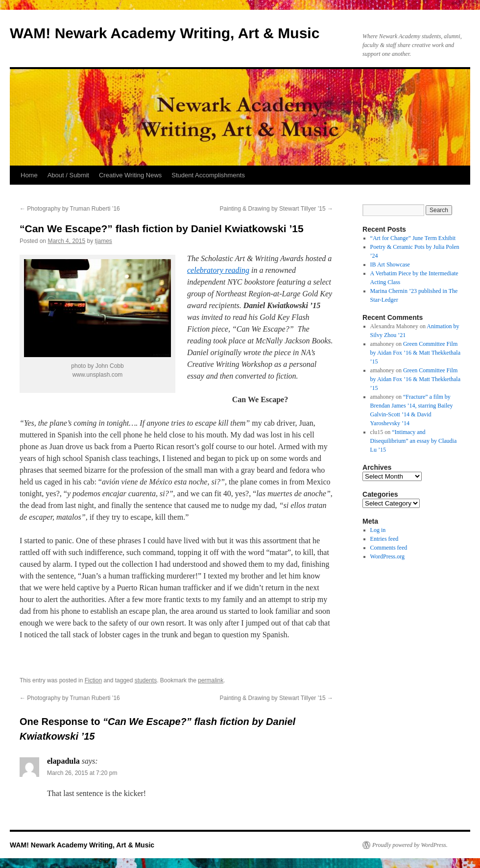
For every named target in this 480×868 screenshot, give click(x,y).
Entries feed (384, 539)
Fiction (93, 680)
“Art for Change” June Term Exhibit (413, 238)
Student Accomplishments (208, 175)
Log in (378, 530)
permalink (211, 680)
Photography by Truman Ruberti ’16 (70, 209)
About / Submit (68, 175)
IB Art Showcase (390, 265)
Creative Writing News (130, 175)
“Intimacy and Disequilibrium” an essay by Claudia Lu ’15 (414, 441)
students (146, 680)
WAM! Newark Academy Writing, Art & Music (165, 33)
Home (29, 175)
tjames (103, 241)
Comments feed (389, 548)
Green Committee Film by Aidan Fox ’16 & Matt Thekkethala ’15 (415, 353)
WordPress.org (387, 556)
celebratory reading (218, 270)
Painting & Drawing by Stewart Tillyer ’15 (276, 209)
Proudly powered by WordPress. (410, 845)
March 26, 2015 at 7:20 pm (82, 773)
